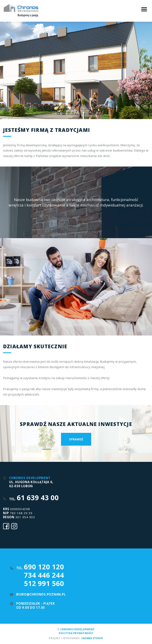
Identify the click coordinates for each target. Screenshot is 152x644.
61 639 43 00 (38, 498)
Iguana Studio (92, 638)
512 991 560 (44, 583)
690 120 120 (44, 567)
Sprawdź (76, 439)
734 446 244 (44, 575)
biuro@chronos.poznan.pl (41, 594)
